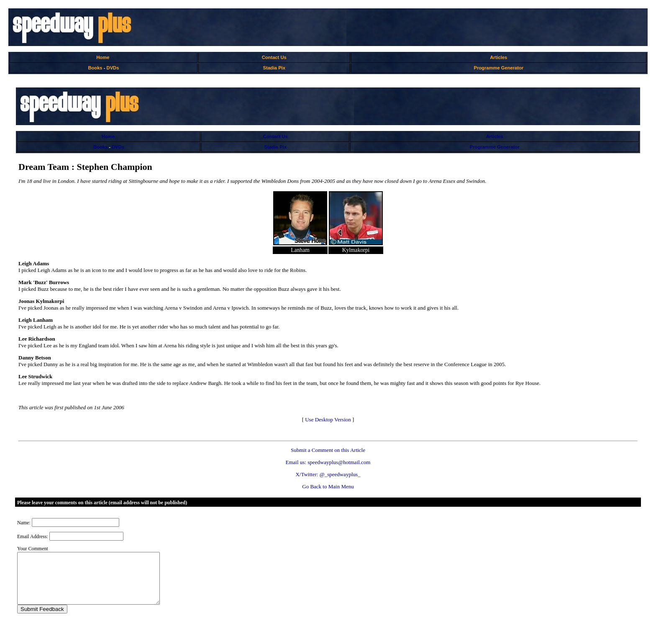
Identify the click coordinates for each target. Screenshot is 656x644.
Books (95, 68)
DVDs (113, 68)
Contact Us (274, 57)
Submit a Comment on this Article (328, 450)
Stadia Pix (274, 68)
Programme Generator (498, 68)
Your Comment (33, 549)
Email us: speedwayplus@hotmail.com (328, 462)
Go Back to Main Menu (328, 486)
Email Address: (33, 536)
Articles (498, 57)
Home (103, 57)
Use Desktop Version (328, 419)
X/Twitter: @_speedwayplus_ (328, 474)
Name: (24, 523)
